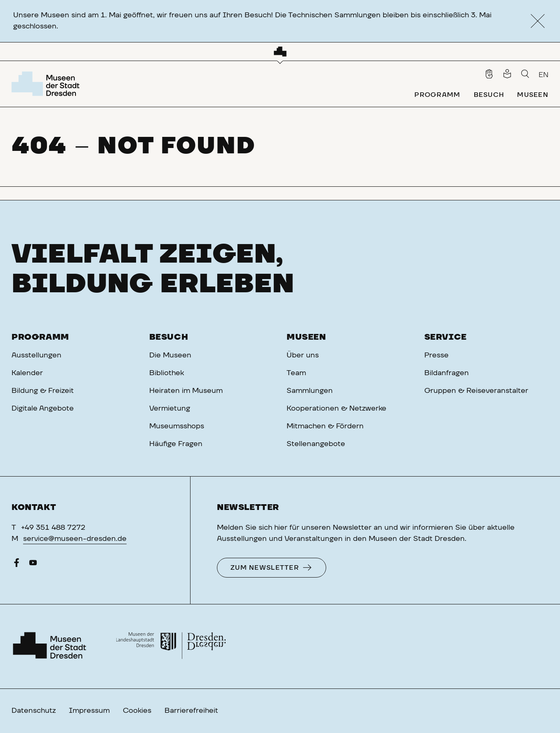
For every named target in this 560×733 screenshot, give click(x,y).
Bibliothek (167, 373)
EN (544, 75)
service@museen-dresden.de (75, 539)
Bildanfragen (447, 373)
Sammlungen (310, 391)
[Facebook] (16, 565)
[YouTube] (33, 565)
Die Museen (170, 355)
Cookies (137, 711)
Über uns (303, 355)
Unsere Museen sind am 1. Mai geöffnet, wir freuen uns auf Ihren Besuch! (143, 15)
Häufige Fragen (176, 444)
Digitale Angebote (43, 409)
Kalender (27, 373)
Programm (40, 337)
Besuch (169, 337)
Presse (436, 355)
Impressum (89, 711)
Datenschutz (34, 711)
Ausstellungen (36, 355)
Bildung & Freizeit (43, 391)
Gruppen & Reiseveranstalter (476, 391)
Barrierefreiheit (191, 711)
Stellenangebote (316, 444)
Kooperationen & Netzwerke (336, 409)
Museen (306, 337)
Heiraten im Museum (186, 391)
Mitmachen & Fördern (325, 426)
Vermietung (170, 409)
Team (296, 373)
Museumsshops (177, 426)
